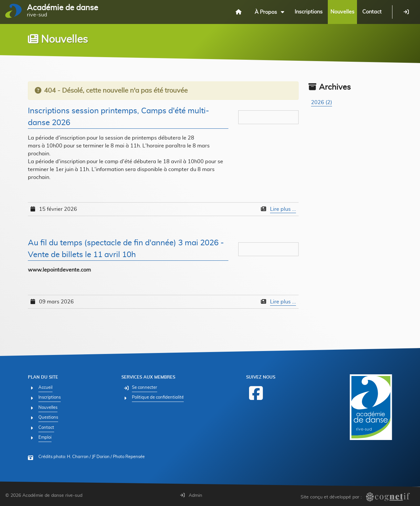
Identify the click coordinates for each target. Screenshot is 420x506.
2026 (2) (322, 102)
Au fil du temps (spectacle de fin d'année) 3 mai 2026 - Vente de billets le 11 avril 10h (126, 249)
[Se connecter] (406, 12)
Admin (191, 495)
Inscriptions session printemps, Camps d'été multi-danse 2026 (118, 117)
